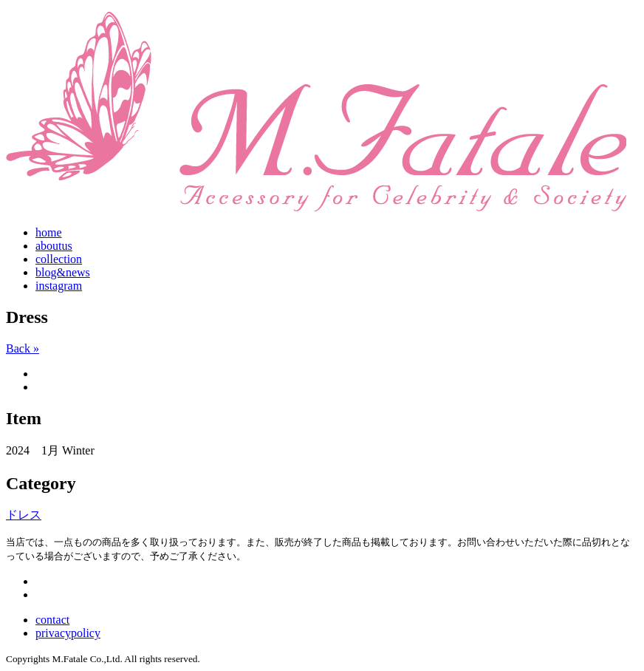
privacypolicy (68, 633)
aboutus (54, 246)
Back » (23, 348)
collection (59, 259)
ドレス (24, 515)
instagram (59, 286)
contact (52, 620)
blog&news (63, 272)
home (49, 232)
